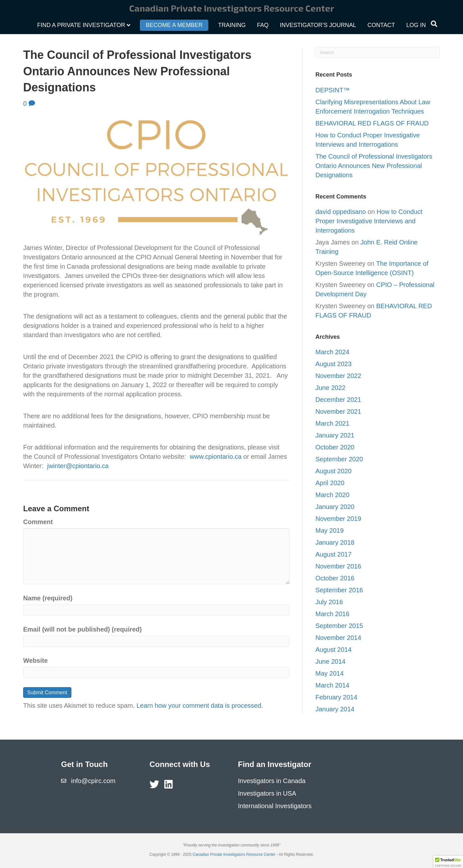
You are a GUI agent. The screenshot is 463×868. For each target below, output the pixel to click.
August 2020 (333, 471)
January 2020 (335, 507)
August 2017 (333, 554)
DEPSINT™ (333, 90)
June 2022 (330, 388)
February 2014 (336, 697)
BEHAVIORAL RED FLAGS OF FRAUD (372, 123)
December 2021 (338, 400)
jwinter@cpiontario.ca (78, 466)
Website (35, 660)
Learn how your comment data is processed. (200, 706)
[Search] (434, 24)
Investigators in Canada (272, 781)
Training (232, 25)
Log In (416, 25)
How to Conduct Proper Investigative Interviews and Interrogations (369, 221)
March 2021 (332, 423)
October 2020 (335, 447)
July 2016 (329, 602)
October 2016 (335, 578)
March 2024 (332, 352)
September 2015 (339, 626)
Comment (38, 522)
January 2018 (335, 542)
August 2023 (333, 364)
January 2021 (335, 435)
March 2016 (332, 614)
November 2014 (338, 638)
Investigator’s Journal (318, 25)
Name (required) (48, 598)
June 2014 (330, 661)
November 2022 (338, 376)
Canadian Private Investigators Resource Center (234, 854)
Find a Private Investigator (81, 25)
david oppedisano (341, 212)
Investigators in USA (267, 793)
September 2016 (339, 590)
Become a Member (174, 25)
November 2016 (338, 566)
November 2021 (338, 411)
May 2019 (330, 531)
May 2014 (330, 673)
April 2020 (330, 483)
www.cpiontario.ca (216, 457)
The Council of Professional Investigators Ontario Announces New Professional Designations (374, 166)
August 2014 (333, 650)
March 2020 (332, 495)
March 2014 (332, 685)
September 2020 (339, 459)
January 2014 (335, 709)
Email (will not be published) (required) (82, 629)
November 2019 (338, 519)
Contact (381, 25)
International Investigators (275, 806)
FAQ (263, 25)
